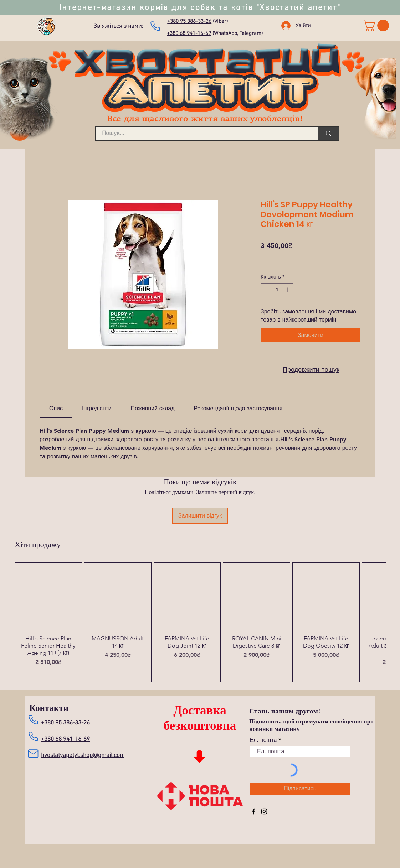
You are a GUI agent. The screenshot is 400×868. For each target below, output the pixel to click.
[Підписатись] (300, 789)
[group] (200, 622)
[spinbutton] (277, 290)
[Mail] (33, 754)
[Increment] (288, 290)
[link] (377, 25)
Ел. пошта (263, 740)
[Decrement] (266, 290)
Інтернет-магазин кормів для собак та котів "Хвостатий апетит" (200, 8)
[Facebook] (253, 811)
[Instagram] (264, 811)
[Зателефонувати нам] (155, 26)
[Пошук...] (202, 134)
